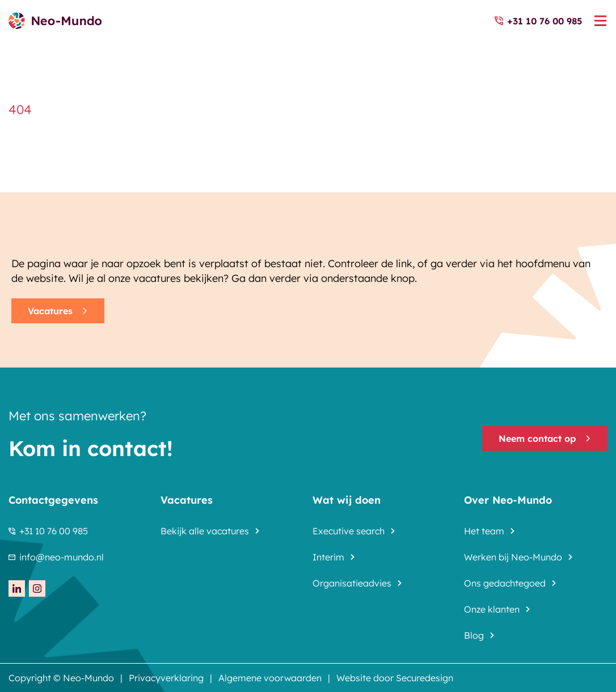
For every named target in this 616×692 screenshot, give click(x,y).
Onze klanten (492, 609)
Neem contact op (545, 438)
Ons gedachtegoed (505, 583)
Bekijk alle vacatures (205, 531)
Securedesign (425, 678)
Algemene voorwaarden (270, 678)
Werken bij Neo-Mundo (513, 557)
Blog (474, 635)
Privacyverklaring (166, 678)
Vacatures (58, 311)
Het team (484, 531)
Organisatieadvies (352, 583)
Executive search (349, 531)
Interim (328, 557)
